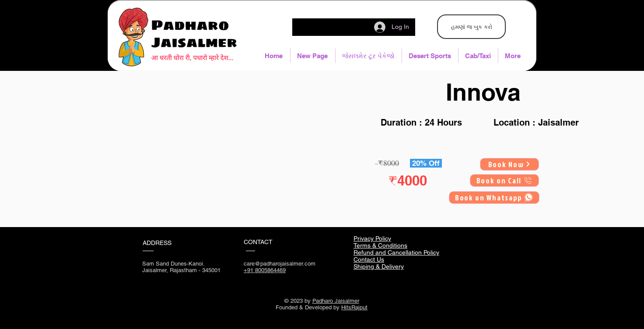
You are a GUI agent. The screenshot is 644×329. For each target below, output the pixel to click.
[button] (369, 56)
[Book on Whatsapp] (494, 198)
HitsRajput (354, 307)
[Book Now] (509, 164)
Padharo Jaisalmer (336, 301)
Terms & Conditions (380, 245)
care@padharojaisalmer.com (280, 264)
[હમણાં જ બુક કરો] (471, 27)
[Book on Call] (504, 180)
